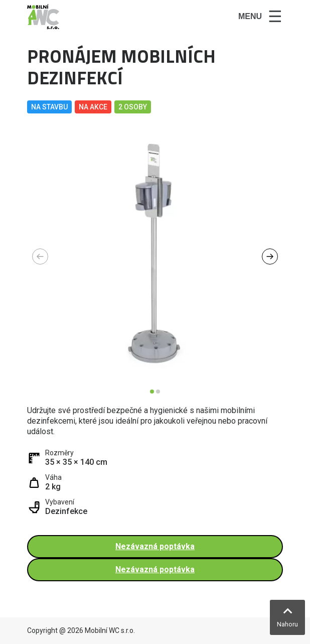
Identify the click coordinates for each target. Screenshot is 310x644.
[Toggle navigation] (260, 17)
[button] (270, 256)
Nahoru (287, 624)
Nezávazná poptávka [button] (155, 546)
